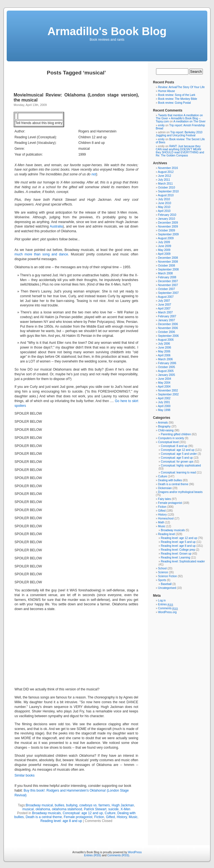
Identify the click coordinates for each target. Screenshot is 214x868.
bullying (72, 805)
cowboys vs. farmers (95, 805)
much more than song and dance (41, 254)
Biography (164, 426)
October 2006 (166, 332)
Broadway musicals (46, 813)
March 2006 (165, 359)
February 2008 (167, 277)
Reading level (166, 534)
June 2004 (165, 379)
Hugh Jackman (123, 805)
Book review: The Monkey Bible (177, 99)
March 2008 (165, 273)
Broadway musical (39, 805)
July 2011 (164, 180)
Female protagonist (78, 817)
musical (28, 809)
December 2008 (168, 258)
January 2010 (166, 219)
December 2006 (168, 324)
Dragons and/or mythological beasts (180, 492)
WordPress (135, 852)
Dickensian (165, 488)
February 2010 (167, 215)
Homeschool (166, 518)
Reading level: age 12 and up (179, 538)
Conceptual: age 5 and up (177, 458)
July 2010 (164, 199)
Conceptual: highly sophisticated (181, 466)
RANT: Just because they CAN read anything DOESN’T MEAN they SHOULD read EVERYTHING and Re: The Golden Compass (180, 151)
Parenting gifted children (176, 434)
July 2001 (164, 402)
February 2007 (167, 316)
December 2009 (168, 223)
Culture (110, 813)
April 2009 (164, 254)
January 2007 (166, 320)
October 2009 (166, 230)
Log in (162, 600)
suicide (113, 809)
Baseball (166, 584)
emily (161, 125)
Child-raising (166, 430)
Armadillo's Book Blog (107, 31)
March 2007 (165, 312)
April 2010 (164, 211)
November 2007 (168, 285)
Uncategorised (167, 588)
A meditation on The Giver (189, 121)
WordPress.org (167, 612)
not (94, 174)
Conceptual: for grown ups (177, 462)
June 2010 (165, 203)
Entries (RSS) (93, 855)
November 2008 (168, 262)
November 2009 (168, 227)
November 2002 (168, 391)
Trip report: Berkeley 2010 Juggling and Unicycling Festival (179, 134)
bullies (60, 805)
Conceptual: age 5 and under (179, 454)
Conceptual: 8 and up (174, 446)
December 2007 (168, 281)
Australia (56, 226)
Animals (163, 423)
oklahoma (43, 809)
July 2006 (164, 344)
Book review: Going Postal (174, 103)
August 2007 (166, 297)
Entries (166, 604)
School (162, 568)
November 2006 (168, 328)
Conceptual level (168, 442)
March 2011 (165, 184)
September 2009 (168, 234)
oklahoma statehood (67, 809)
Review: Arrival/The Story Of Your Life (181, 87)
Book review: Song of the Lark (177, 95)
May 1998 (164, 410)
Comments (168, 608)
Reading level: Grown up (176, 554)
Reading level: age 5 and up (178, 542)
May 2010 (164, 207)
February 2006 (167, 363)
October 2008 (166, 266)
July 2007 (164, 301)
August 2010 (166, 195)
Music (133, 817)
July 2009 (164, 242)
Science (163, 572)
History (122, 817)
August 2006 (166, 340)
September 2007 (168, 293)
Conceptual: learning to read (178, 472)
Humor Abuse (166, 91)
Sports (162, 580)
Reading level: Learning (175, 558)
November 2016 (168, 168)
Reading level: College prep (178, 550)
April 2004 (164, 387)
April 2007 (164, 309)
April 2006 (164, 355)
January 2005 (166, 375)
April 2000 (164, 406)
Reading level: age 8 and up (61, 821)
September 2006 (168, 336)
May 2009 (164, 250)
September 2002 (168, 394)
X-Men (125, 809)
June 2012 (165, 176)
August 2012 (166, 172)
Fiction (99, 817)
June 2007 (165, 305)
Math (161, 522)
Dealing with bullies (170, 480)
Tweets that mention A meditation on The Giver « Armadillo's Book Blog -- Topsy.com (179, 118)
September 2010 (168, 191)
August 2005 (166, 371)
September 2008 (168, 269)
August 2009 (166, 238)
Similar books (25, 775)
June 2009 (165, 246)
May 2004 (164, 383)
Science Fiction (167, 576)
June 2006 (165, 348)
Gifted (110, 817)
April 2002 (164, 398)
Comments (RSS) (118, 855)
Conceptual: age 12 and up (83, 813)
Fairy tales (164, 499)
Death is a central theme (44, 817)
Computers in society (171, 438)
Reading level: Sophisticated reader (183, 561)
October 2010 (166, 188)
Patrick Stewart (95, 809)
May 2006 (164, 351)
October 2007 (166, 289)
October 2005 (166, 367)
